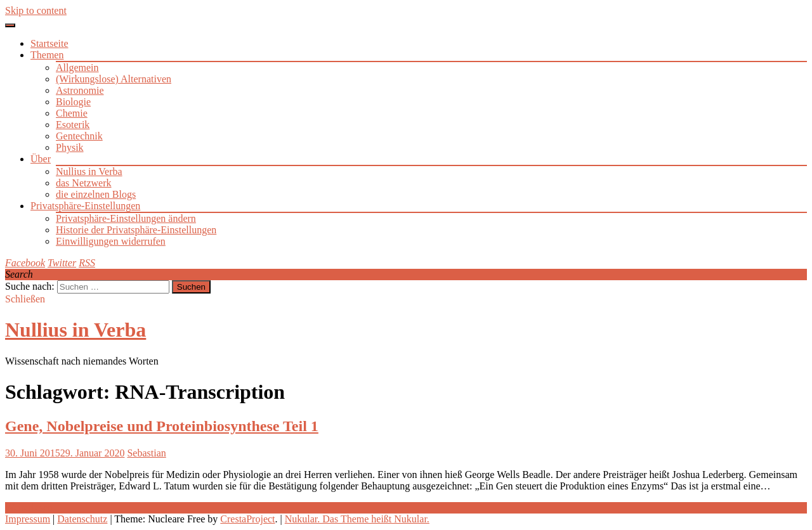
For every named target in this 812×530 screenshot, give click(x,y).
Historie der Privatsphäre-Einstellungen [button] (136, 230)
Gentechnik (79, 136)
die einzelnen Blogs (96, 194)
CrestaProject (247, 519)
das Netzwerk (84, 183)
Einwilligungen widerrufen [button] (111, 241)
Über (41, 159)
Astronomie (80, 90)
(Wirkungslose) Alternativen (114, 79)
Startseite (49, 43)
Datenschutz (82, 519)
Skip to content (36, 10)
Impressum (28, 519)
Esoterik (73, 125)
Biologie (73, 102)
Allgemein (77, 68)
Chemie (72, 113)
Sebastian (146, 453)
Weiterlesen (29, 507)
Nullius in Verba (89, 171)
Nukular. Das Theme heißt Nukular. (357, 519)
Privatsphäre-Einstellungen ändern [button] (126, 218)
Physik (70, 147)
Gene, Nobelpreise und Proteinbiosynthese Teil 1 (162, 426)
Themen (47, 55)
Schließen (25, 299)
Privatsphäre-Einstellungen (85, 206)
